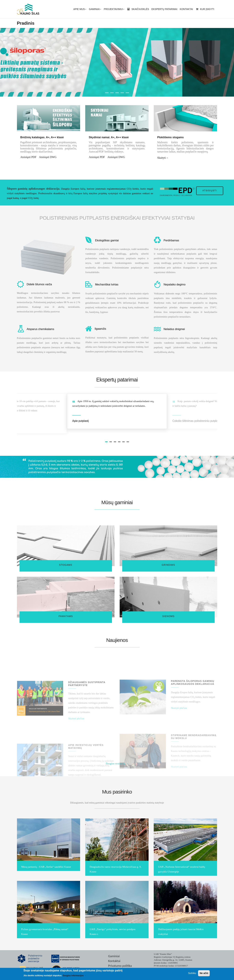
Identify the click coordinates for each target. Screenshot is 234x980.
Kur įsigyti (205, 9)
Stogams (66, 565)
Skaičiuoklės (138, 9)
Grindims (168, 565)
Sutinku (192, 974)
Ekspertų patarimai (164, 9)
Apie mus (80, 10)
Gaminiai (95, 10)
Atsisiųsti (210, 191)
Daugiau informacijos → (74, 976)
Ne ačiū (204, 974)
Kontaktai (186, 9)
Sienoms (168, 616)
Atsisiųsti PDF (28, 157)
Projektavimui (114, 10)
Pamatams (66, 616)
